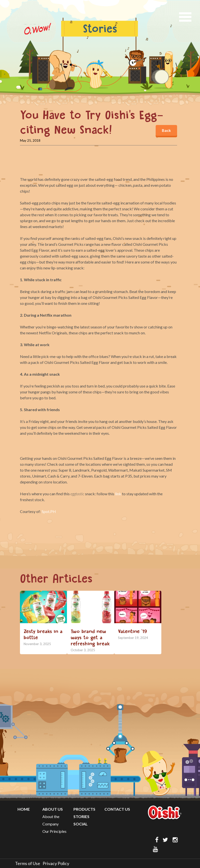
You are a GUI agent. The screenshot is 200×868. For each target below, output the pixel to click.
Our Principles (54, 831)
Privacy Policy (56, 863)
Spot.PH (49, 511)
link (118, 494)
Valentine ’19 (133, 631)
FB (156, 840)
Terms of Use (28, 863)
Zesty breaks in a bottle (43, 635)
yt (156, 849)
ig (176, 840)
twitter (166, 840)
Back (166, 130)
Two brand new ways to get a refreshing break (90, 638)
